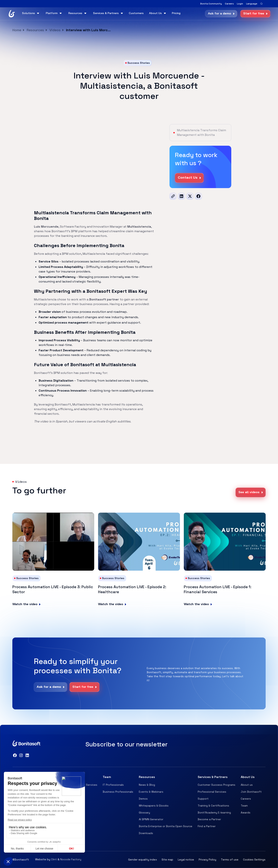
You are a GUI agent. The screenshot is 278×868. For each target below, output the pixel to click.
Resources (35, 30)
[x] (190, 196)
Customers (136, 13)
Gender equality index (143, 860)
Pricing (176, 13)
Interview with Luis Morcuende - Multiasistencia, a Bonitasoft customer (89, 30)
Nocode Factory (71, 859)
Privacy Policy (207, 860)
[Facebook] (198, 196)
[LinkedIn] (181, 196)
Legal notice (186, 860)
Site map (167, 860)
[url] (173, 196)
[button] (252, 4)
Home (17, 30)
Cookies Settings (254, 860)
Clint (54, 859)
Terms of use (230, 860)
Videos (55, 30)
